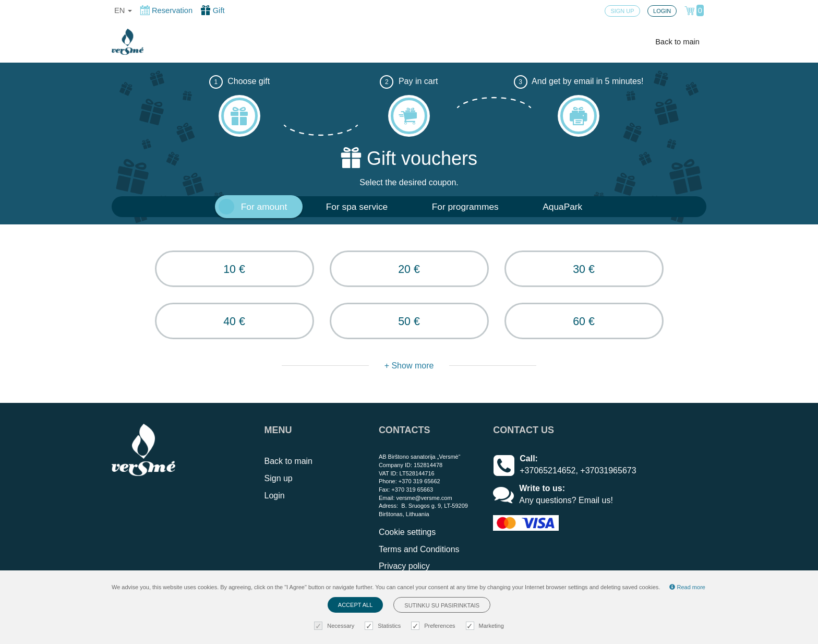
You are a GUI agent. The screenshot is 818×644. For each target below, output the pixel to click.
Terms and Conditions (419, 549)
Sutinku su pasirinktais (442, 605)
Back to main (677, 42)
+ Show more (409, 366)
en (123, 10)
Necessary (335, 626)
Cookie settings (407, 532)
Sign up (279, 478)
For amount (264, 207)
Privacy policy (404, 566)
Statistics (384, 626)
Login (275, 496)
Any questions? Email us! (566, 500)
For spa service (357, 207)
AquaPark (562, 207)
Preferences (434, 626)
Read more (687, 587)
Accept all (355, 605)
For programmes (465, 207)
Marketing (486, 626)
